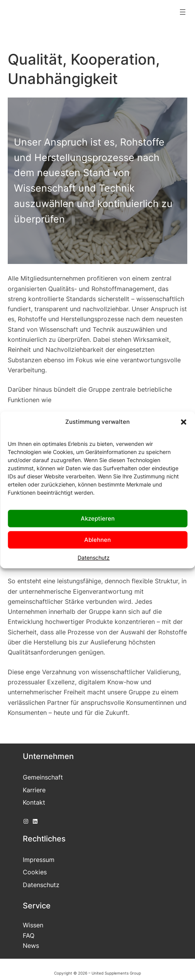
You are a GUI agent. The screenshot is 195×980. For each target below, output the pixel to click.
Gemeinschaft (43, 777)
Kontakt (34, 802)
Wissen (33, 925)
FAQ (29, 935)
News (31, 946)
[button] (183, 422)
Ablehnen (97, 540)
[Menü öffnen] (183, 12)
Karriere (34, 790)
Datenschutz (94, 558)
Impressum (39, 860)
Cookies (35, 872)
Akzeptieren (98, 518)
